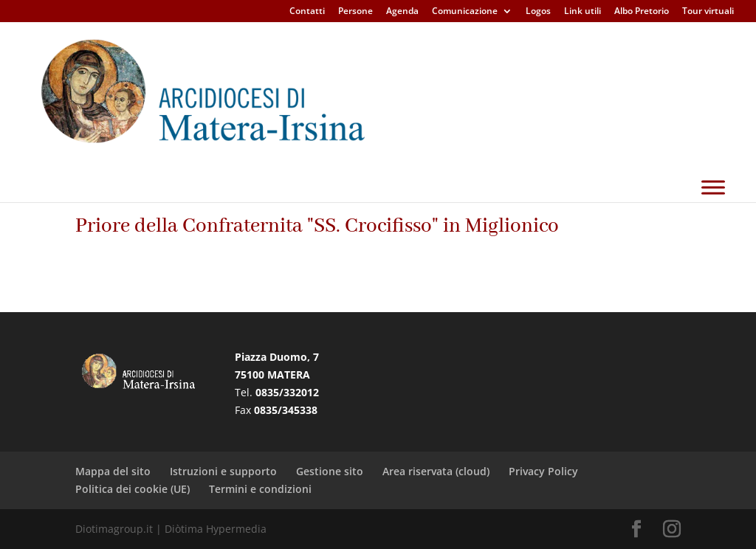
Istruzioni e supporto (223, 471)
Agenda (402, 12)
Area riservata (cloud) (436, 471)
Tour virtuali (708, 12)
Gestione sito (330, 471)
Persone (355, 12)
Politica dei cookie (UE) (133, 489)
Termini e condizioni (260, 489)
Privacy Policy (543, 471)
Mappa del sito (113, 471)
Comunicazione (465, 12)
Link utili (583, 12)
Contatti (307, 12)
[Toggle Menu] (713, 223)
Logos (538, 12)
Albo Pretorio (642, 12)
